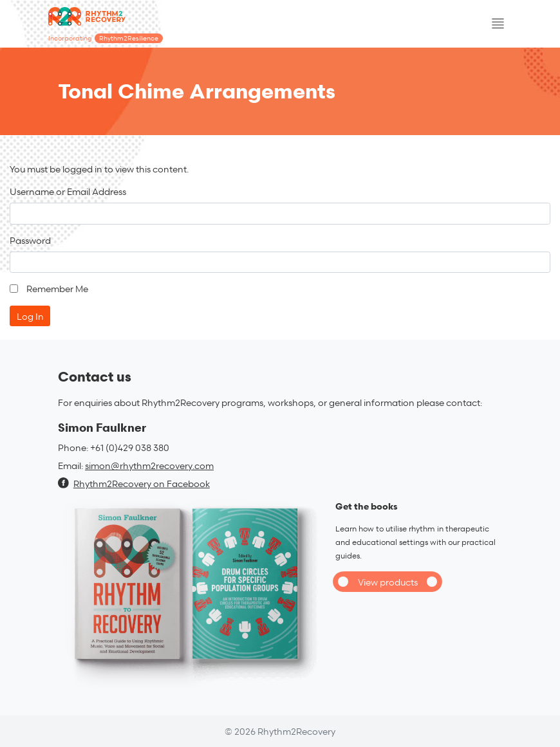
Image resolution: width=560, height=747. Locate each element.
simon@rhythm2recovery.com (149, 466)
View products (388, 582)
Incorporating (106, 38)
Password (30, 240)
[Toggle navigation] (498, 24)
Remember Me (57, 289)
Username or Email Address (68, 191)
